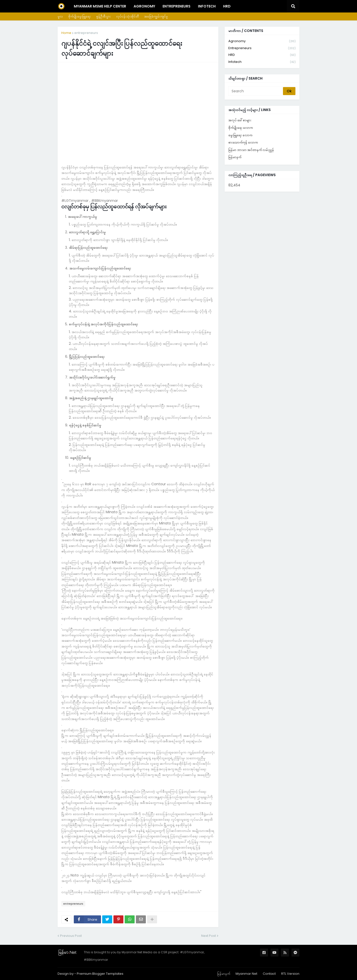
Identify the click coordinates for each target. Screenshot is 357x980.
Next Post (209, 936)
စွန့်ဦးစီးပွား (103, 16)
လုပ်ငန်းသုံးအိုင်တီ (127, 16)
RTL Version (290, 974)
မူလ (60, 16)
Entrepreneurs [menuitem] (177, 6)
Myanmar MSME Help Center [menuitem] (100, 6)
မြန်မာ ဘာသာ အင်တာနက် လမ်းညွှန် (251, 150)
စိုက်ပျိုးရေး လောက (241, 128)
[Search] (256, 91)
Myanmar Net (246, 974)
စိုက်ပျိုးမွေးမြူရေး (80, 16)
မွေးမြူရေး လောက (240, 135)
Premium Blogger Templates (100, 974)
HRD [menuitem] (227, 6)
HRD (262, 55)
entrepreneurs (86, 33)
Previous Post (71, 936)
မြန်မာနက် (235, 157)
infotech (262, 62)
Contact (269, 974)
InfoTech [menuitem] (207, 6)
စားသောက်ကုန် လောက (243, 142)
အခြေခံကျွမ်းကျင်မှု (156, 16)
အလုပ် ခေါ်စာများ (240, 120)
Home (66, 33)
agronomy (262, 41)
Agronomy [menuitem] (144, 6)
